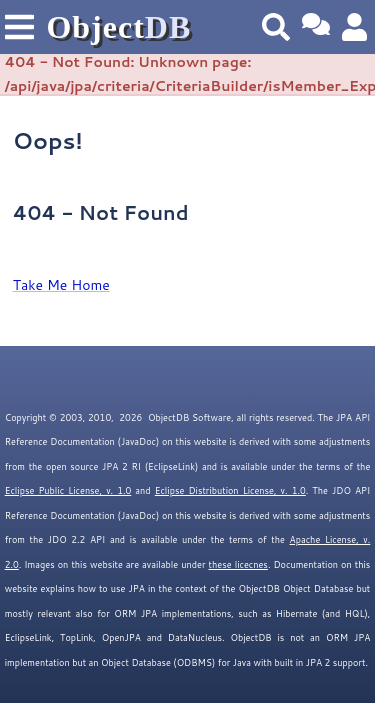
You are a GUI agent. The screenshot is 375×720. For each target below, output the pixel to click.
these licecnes (238, 564)
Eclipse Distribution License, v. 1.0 (230, 490)
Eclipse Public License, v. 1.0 (68, 490)
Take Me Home (61, 285)
